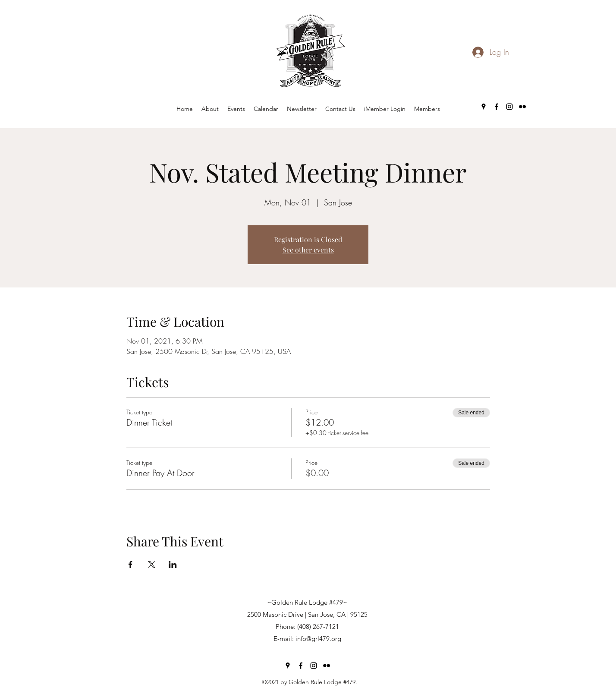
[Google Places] (484, 107)
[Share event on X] (152, 565)
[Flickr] (522, 107)
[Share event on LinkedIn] (173, 565)
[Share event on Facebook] (130, 565)
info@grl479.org (318, 639)
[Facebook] (497, 107)
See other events (308, 250)
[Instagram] (509, 107)
